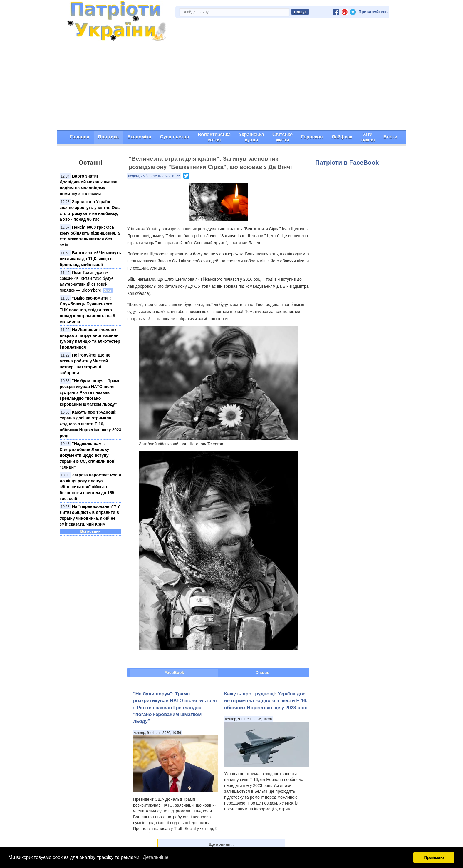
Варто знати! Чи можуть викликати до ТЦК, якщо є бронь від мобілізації (90, 259)
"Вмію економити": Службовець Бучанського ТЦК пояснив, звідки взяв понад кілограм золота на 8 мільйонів (87, 310)
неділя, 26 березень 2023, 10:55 (154, 176)
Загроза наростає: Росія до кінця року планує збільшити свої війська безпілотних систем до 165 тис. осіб (90, 487)
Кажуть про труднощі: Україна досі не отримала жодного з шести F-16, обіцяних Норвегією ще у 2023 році (90, 424)
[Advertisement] (231, 86)
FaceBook (174, 673)
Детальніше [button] (156, 857)
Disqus (262, 673)
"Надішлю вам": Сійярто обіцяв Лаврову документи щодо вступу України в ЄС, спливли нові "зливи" (88, 455)
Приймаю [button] (434, 857)
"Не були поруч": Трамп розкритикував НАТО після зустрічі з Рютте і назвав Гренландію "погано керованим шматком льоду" (90, 392)
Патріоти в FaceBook (347, 162)
